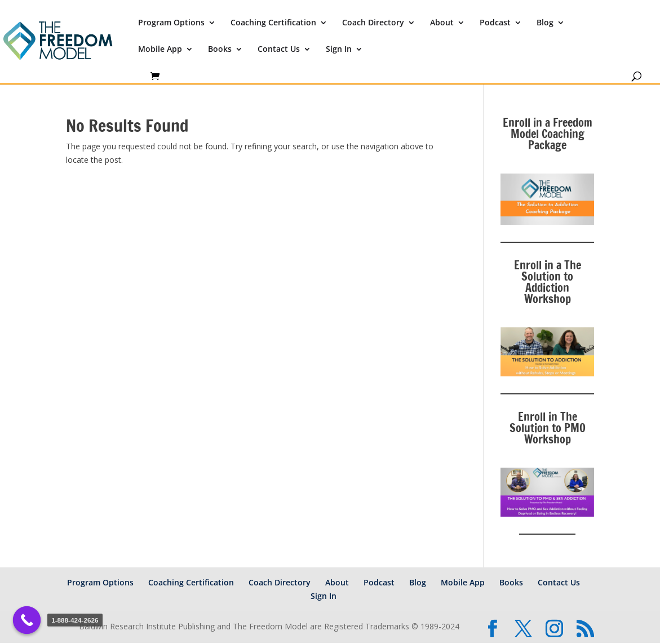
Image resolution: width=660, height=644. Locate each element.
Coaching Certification (273, 23)
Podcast (495, 23)
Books (220, 50)
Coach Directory (373, 23)
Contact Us (279, 50)
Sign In (339, 50)
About (442, 23)
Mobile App (160, 50)
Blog (545, 23)
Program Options (171, 23)
